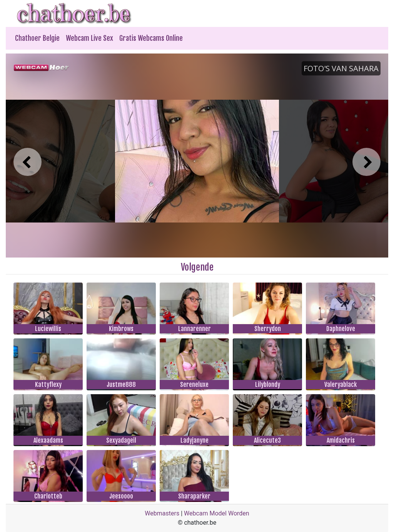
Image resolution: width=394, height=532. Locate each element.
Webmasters (162, 513)
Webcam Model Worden (217, 513)
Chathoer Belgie (37, 38)
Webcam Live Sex (89, 38)
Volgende (197, 267)
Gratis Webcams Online (151, 38)
